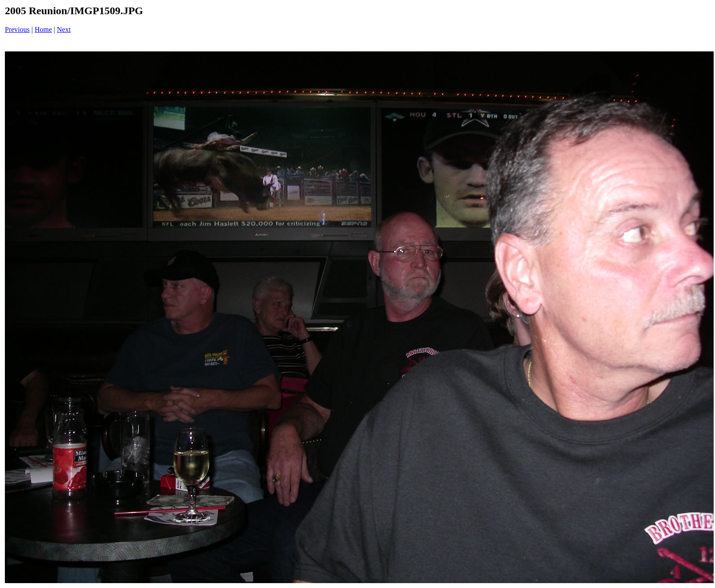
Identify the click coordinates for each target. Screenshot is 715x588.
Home (43, 29)
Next (64, 29)
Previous (17, 29)
